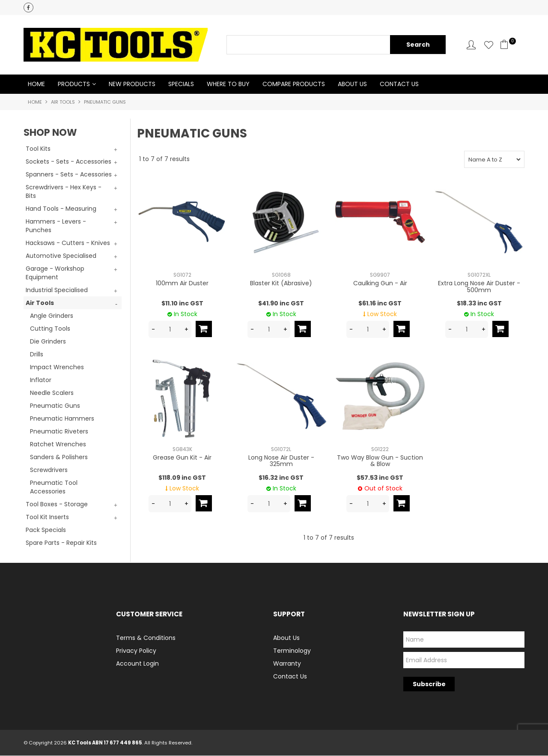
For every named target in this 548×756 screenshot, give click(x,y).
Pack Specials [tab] (46, 530)
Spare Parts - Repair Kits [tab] (61, 543)
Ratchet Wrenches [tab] (58, 445)
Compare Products (294, 84)
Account (471, 45)
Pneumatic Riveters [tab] (59, 432)
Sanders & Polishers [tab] (59, 457)
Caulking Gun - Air (380, 284)
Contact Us (399, 84)
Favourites (489, 45)
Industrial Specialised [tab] (57, 290)
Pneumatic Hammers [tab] (62, 419)
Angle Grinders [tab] (52, 316)
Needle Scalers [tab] (52, 393)
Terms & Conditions (146, 638)
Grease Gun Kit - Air (182, 458)
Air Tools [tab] (40, 303)
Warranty (287, 664)
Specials (181, 84)
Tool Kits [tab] (38, 149)
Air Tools (63, 102)
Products (74, 84)
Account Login (137, 664)
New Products (132, 84)
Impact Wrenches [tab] (57, 368)
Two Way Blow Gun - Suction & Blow (380, 461)
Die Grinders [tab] (48, 342)
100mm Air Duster (182, 284)
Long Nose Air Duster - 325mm (281, 461)
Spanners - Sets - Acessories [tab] (69, 175)
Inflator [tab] (41, 380)
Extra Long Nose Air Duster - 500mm (479, 287)
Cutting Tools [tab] (50, 329)
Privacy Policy (136, 651)
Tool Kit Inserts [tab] (47, 517)
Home (36, 84)
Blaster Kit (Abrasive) (281, 284)
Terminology (292, 651)
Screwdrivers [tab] (49, 470)
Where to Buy (228, 84)
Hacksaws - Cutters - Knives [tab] (68, 243)
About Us (352, 84)
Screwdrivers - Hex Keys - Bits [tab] (64, 192)
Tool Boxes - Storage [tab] (57, 505)
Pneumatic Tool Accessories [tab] (54, 487)
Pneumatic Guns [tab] (55, 406)
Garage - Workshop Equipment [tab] (55, 273)
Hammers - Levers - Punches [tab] (56, 226)
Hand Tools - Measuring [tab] (61, 209)
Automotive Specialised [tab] (61, 256)
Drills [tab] (37, 355)
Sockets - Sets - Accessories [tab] (68, 162)
